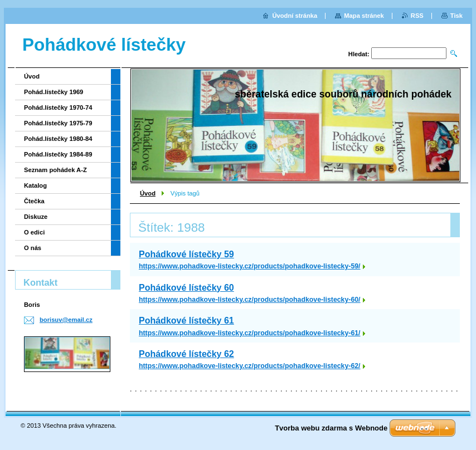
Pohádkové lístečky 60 (186, 288)
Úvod (148, 193)
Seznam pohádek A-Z (55, 170)
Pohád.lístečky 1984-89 (58, 154)
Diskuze (36, 217)
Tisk (456, 16)
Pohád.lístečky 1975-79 (58, 123)
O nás (33, 248)
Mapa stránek (364, 16)
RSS (417, 16)
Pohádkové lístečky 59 (186, 254)
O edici (34, 232)
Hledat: (359, 54)
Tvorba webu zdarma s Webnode (331, 428)
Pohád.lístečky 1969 (54, 92)
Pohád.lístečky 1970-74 (58, 107)
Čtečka (34, 201)
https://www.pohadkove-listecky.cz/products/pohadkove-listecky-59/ (250, 266)
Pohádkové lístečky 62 (186, 354)
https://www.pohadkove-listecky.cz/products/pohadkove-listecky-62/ (250, 366)
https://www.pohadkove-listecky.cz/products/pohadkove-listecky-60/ (250, 300)
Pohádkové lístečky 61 (186, 321)
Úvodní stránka (295, 16)
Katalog (35, 185)
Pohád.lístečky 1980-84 (58, 139)
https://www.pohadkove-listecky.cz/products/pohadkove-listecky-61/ (250, 333)
